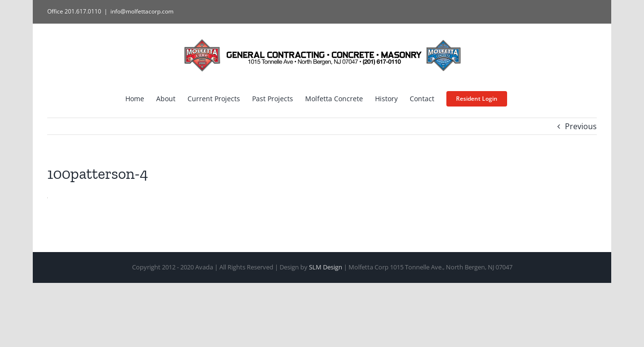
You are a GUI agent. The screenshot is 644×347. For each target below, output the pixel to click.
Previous (581, 126)
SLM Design (326, 267)
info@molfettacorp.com (142, 11)
